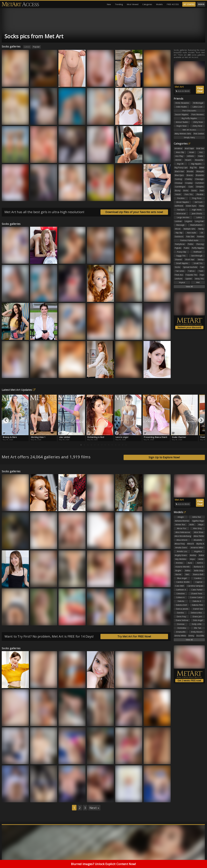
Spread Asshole (190, 267)
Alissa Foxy (180, 544)
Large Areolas (183, 217)
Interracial (181, 213)
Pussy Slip (182, 252)
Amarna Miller (197, 547)
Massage (180, 225)
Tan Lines (180, 271)
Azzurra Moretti (183, 567)
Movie (178, 229)
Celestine (181, 593)
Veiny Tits (199, 279)
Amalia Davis (181, 547)
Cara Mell (179, 586)
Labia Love (198, 107)
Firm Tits (189, 194)
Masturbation (196, 225)
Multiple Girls (189, 229)
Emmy (191, 636)
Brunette (200, 175)
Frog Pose (197, 198)
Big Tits (193, 167)
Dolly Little (197, 624)
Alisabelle (198, 540)
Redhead (197, 252)
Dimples (200, 187)
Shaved (178, 259)
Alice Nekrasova (183, 532)
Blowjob (200, 171)
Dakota (181, 601)
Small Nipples (182, 263)
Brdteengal (198, 103)
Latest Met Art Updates (19, 390)
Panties (200, 236)
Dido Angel (198, 620)
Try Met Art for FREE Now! (134, 636)
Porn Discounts (189, 111)
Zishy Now (198, 122)
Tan (202, 267)
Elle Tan (198, 628)
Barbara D (198, 567)
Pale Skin (190, 236)
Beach (188, 160)
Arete (201, 559)
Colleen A (180, 597)
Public (187, 248)
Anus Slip (180, 152)
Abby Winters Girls (183, 134)
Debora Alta (196, 613)
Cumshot (200, 183)
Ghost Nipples (183, 202)
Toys (202, 275)
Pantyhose (180, 244)
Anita (201, 555)
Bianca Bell (198, 574)
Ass (201, 152)
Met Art (179, 87)
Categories (147, 4)
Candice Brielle (183, 582)
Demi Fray (181, 616)
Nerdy (201, 229)
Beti (187, 574)
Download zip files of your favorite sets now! (134, 212)
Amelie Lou (182, 551)
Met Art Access (189, 130)
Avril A (200, 563)
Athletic (191, 156)
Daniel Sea (198, 609)
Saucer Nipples (182, 114)
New (109, 4)
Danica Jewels (182, 609)
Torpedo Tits (191, 275)
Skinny (201, 259)
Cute (191, 187)
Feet (202, 190)
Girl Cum (199, 202)
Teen (201, 271)
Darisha (180, 613)
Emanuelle (181, 632)
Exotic (194, 190)
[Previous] (6, 420)
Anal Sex (200, 148)
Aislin (192, 524)
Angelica (198, 551)
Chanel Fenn (197, 593)
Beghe (178, 570)
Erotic (186, 190)
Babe (201, 156)
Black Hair (179, 171)
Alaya (201, 524)
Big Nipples (196, 164)
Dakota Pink (197, 605)
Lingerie (188, 221)
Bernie (178, 574)
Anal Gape (189, 148)
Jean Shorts (197, 213)
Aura (190, 563)
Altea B (190, 544)
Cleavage (199, 179)
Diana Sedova (182, 620)
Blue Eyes (179, 175)
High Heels (197, 210)
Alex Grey (197, 528)
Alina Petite (199, 536)
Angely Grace (181, 555)
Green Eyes (191, 206)
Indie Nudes (181, 107)
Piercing (200, 244)
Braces (190, 175)
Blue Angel (182, 578)
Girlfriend (179, 206)
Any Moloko (181, 559)
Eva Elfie (200, 636)
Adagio (181, 517)
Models (159, 4)
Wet (198, 282)
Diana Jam (197, 616)
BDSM (178, 160)
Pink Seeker (199, 134)
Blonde (190, 171)
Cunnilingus (180, 187)
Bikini (202, 167)
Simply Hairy (189, 137)
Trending (119, 4)
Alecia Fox (182, 528)
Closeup (179, 183)
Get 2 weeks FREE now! (189, 681)
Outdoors (179, 236)
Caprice (199, 582)
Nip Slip (179, 233)
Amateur (178, 148)
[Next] (201, 420)
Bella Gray (199, 570)
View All (189, 286)
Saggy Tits (181, 256)
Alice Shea (199, 532)
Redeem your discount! (189, 327)
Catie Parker (197, 590)
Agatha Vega (198, 521)
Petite (191, 244)
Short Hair (190, 259)
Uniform (179, 279)
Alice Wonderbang (183, 536)
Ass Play (179, 156)
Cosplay (189, 183)
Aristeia (179, 563)
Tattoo (191, 271)
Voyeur (182, 282)
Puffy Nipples (198, 248)
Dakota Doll (181, 605)
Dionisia (181, 624)
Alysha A (200, 544)
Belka (188, 570)
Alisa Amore (182, 540)
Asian (192, 152)
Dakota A (197, 601)
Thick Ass (179, 275)
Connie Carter (196, 597)
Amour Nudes (182, 122)
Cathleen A (181, 590)
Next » (94, 808)
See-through (197, 256)
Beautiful (199, 160)
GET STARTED (189, 4)
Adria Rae (197, 517)
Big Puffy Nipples (189, 118)
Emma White (180, 636)
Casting (178, 179)
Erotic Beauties (182, 103)
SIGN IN (201, 4)
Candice (198, 578)
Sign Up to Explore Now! (164, 457)
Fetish (178, 194)
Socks (178, 267)
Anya (192, 559)
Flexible (200, 194)
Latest (27, 47)
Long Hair (199, 221)
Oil (202, 233)
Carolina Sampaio (195, 586)
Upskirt (189, 279)
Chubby (189, 179)
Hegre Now (182, 126)
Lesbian (178, 221)
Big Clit (180, 164)
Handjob (181, 210)
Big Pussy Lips (181, 167)
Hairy (201, 206)
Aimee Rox (180, 524)
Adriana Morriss (182, 521)
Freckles (181, 198)
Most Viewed (133, 4)
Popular (36, 47)
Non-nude (192, 233)
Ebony (178, 190)
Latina (199, 217)
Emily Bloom (197, 632)
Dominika (182, 628)
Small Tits (198, 263)
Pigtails (178, 248)
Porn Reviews (198, 114)
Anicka (193, 555)
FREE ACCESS (173, 4)
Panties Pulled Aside (189, 240)
